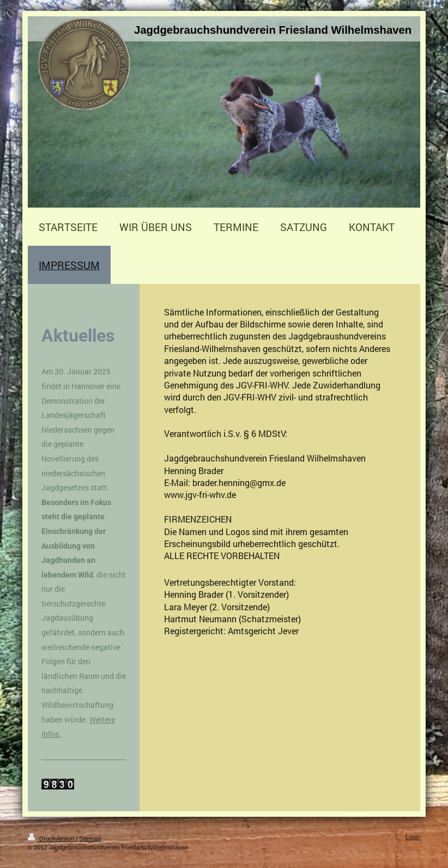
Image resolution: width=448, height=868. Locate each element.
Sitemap (90, 839)
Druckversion (52, 839)
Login (413, 837)
